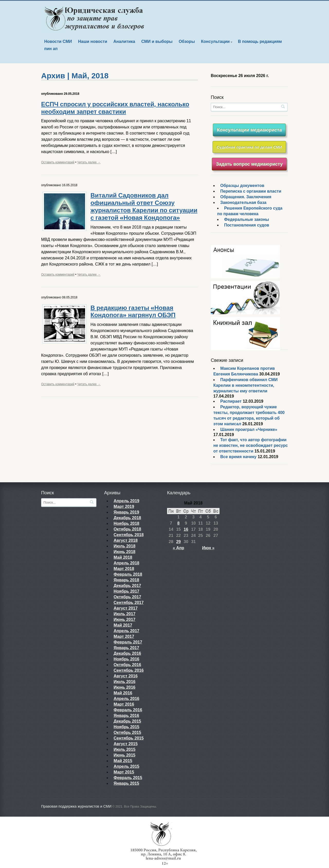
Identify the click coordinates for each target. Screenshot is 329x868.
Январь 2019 (126, 512)
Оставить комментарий (58, 162)
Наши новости (93, 41)
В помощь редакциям (260, 41)
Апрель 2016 (126, 699)
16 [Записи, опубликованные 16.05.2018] (186, 529)
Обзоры (187, 41)
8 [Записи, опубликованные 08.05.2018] (179, 523)
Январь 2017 (126, 648)
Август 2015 (126, 744)
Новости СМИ (58, 41)
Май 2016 (123, 693)
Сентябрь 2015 (129, 738)
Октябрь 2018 (127, 529)
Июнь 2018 (125, 552)
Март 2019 (124, 507)
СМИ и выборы (157, 41)
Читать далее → (89, 162)
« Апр (178, 548)
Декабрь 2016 (127, 653)
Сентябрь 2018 (129, 535)
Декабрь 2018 (127, 518)
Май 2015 (123, 761)
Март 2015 (124, 772)
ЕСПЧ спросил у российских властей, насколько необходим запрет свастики (115, 108)
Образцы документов (242, 186)
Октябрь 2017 (127, 597)
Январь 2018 (126, 580)
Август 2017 (126, 608)
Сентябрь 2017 (129, 603)
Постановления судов (247, 225)
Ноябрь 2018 (126, 523)
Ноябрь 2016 (126, 659)
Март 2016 (124, 704)
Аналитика (124, 41)
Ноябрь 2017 (126, 591)
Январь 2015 (126, 783)
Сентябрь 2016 (129, 670)
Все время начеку (238, 457)
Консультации (216, 42)
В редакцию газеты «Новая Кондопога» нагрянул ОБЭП (133, 312)
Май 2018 (123, 557)
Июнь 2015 (125, 755)
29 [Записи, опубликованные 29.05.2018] (178, 542)
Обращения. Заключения (246, 197)
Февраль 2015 (128, 778)
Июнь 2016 (125, 687)
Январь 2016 (126, 716)
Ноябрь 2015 (126, 727)
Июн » (208, 548)
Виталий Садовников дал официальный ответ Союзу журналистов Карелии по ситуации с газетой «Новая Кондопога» (144, 206)
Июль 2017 (125, 614)
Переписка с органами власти (251, 191)
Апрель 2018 (126, 563)
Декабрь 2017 (127, 586)
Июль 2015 (125, 749)
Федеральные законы (247, 219)
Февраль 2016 (128, 710)
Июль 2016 (125, 682)
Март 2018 (124, 569)
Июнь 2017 (125, 620)
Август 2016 (126, 676)
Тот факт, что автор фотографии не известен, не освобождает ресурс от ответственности (251, 445)
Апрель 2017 (126, 631)
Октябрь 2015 (127, 733)
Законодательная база (243, 202)
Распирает (231, 401)
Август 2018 (126, 540)
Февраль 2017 (128, 642)
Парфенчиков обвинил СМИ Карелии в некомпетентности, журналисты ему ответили (245, 385)
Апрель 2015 (126, 766)
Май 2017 (123, 625)
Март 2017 (124, 636)
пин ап (51, 49)
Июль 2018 (125, 546)
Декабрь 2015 (127, 721)
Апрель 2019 (126, 501)
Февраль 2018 (128, 574)
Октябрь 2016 (127, 665)
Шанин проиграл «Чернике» (249, 430)
